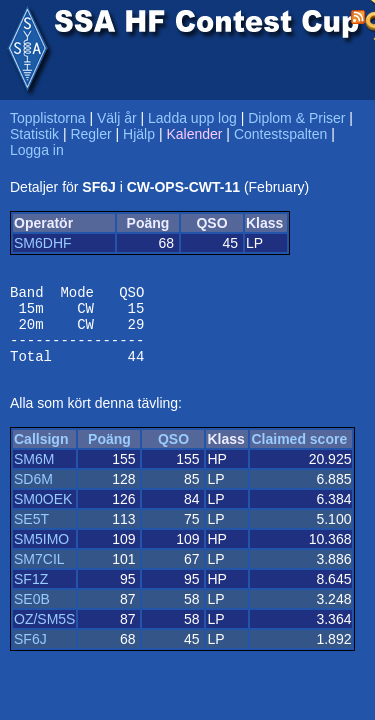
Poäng (109, 454)
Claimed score (299, 454)
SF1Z (31, 594)
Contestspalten (280, 134)
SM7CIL (39, 574)
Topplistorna (48, 118)
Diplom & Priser (296, 118)
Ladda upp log (192, 118)
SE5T (31, 534)
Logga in (37, 150)
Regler (90, 134)
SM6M (34, 474)
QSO (173, 454)
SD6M (33, 494)
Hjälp (139, 134)
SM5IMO (41, 554)
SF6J (30, 654)
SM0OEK (43, 514)
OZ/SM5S (44, 634)
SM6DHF (43, 243)
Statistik (34, 134)
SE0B (32, 614)
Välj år (117, 118)
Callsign (41, 454)
